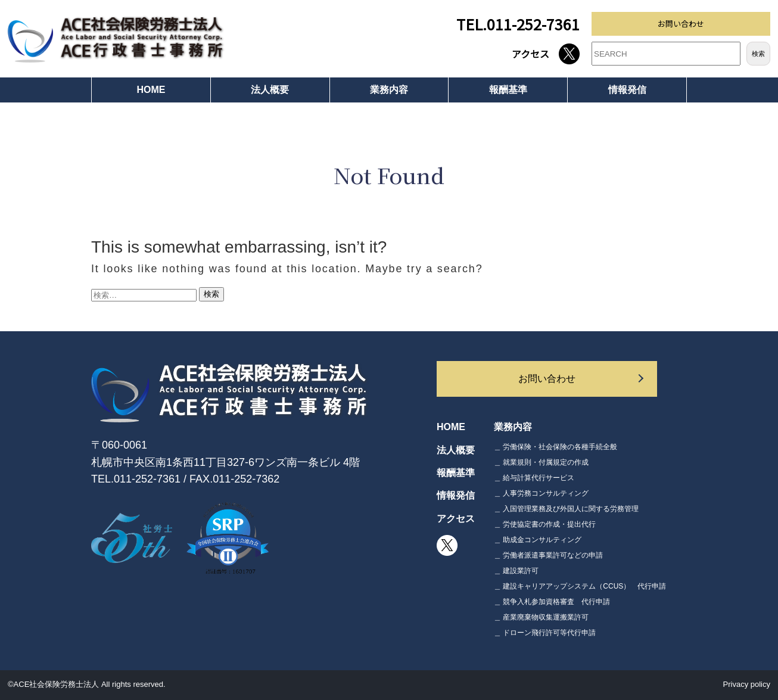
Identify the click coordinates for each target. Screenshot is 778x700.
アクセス (530, 54)
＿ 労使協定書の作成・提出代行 (545, 524)
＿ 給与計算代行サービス (534, 478)
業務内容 (389, 90)
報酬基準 (508, 90)
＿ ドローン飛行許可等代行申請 (545, 633)
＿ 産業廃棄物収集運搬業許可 (541, 617)
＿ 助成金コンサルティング (538, 540)
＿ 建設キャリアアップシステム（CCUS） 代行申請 (580, 586)
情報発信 (627, 90)
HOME (151, 90)
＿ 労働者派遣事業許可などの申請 (548, 555)
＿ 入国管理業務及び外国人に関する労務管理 (566, 509)
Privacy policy (747, 684)
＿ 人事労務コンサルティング (541, 493)
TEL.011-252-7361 (518, 24)
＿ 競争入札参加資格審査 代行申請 (552, 602)
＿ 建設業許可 (516, 571)
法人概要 (270, 90)
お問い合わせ (681, 24)
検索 (758, 54)
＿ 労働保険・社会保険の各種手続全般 (556, 447)
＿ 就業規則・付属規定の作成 (541, 462)
